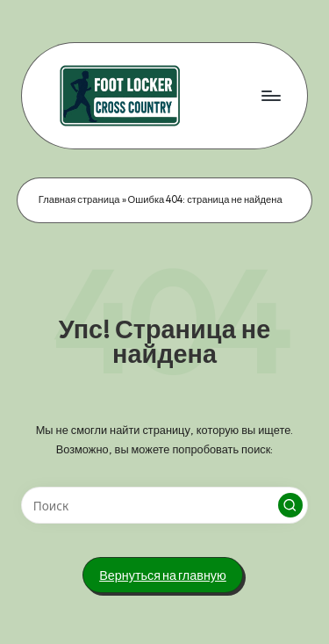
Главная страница (79, 199)
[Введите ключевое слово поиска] (164, 505)
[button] (290, 505)
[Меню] (270, 95)
